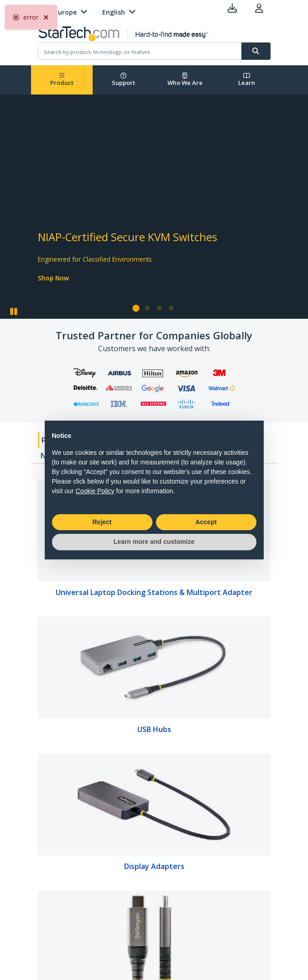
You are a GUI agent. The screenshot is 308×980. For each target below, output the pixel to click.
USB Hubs (154, 729)
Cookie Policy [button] (95, 491)
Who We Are (185, 80)
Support (123, 80)
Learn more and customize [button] (154, 542)
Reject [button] (102, 522)
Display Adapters (154, 866)
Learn (247, 80)
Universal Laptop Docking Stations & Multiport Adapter (154, 592)
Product (62, 80)
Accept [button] (206, 522)
